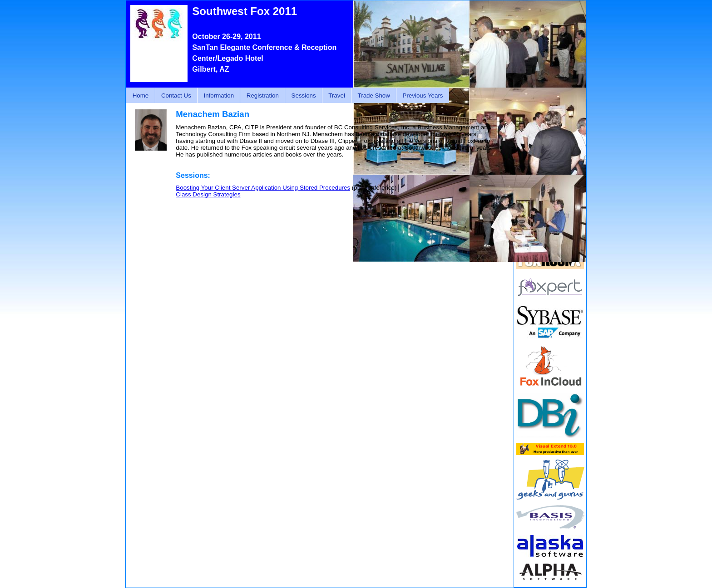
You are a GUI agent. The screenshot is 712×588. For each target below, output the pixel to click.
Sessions (304, 96)
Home (141, 96)
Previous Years (423, 96)
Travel (337, 96)
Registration (263, 96)
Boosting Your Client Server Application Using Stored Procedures (263, 188)
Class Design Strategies (208, 194)
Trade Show (374, 96)
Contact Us (176, 96)
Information (219, 96)
